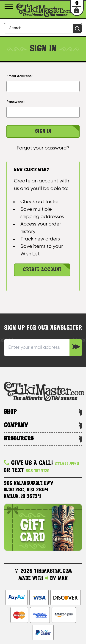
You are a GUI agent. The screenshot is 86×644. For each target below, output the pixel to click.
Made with (33, 579)
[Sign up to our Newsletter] (76, 348)
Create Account (42, 270)
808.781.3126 (37, 471)
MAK (63, 579)
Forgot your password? (43, 148)
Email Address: (19, 76)
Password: (15, 102)
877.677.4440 (67, 464)
